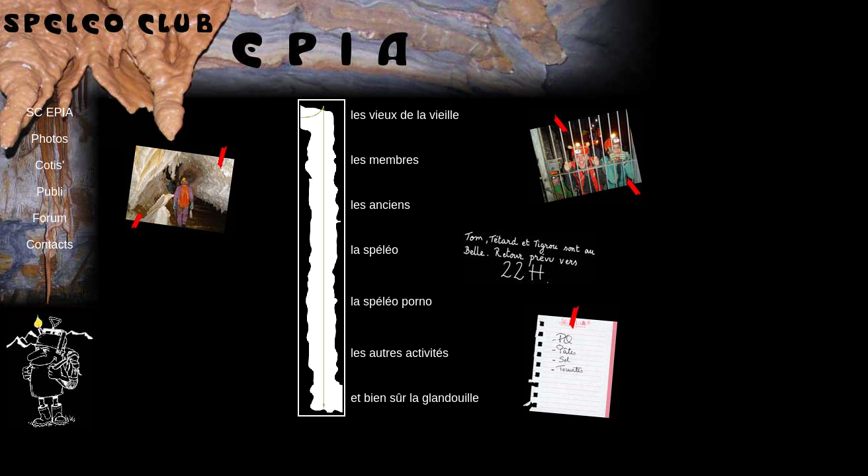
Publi (50, 192)
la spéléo (374, 250)
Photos (50, 139)
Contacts (49, 245)
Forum (50, 218)
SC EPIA (49, 112)
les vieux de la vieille (405, 115)
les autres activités (400, 353)
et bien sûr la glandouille (415, 398)
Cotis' (50, 165)
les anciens (380, 205)
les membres (385, 160)
